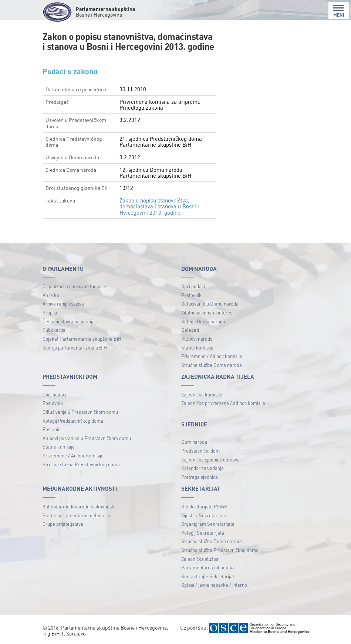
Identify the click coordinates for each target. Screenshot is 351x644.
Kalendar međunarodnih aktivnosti (78, 506)
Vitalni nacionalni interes (207, 312)
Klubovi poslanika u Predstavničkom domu (87, 438)
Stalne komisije (197, 347)
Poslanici (52, 429)
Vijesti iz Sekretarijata (204, 515)
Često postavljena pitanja (69, 321)
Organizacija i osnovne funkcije (74, 286)
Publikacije (54, 330)
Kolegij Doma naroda (203, 321)
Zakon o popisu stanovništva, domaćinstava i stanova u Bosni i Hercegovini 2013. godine (159, 206)
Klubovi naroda (197, 339)
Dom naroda (194, 442)
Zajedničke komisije (202, 394)
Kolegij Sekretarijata (203, 533)
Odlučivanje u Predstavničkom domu (80, 412)
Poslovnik (191, 295)
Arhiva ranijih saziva (63, 304)
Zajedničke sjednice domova (210, 459)
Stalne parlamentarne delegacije (77, 515)
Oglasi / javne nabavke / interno (214, 585)
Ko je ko (51, 295)
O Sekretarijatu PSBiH (204, 506)
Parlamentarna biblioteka (208, 567)
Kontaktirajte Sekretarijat (208, 576)
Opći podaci (193, 286)
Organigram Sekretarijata (208, 524)
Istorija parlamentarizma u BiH (75, 347)
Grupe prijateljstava (63, 524)
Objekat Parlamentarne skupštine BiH (82, 339)
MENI (339, 11)
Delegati (190, 330)
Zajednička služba (200, 559)
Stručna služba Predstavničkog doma (81, 464)
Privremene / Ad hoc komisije (212, 356)
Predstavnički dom (200, 451)
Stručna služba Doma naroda (212, 365)
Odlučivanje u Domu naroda (210, 304)
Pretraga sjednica (200, 477)
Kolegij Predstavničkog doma (73, 421)
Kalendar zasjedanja (202, 468)
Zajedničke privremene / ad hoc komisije (223, 403)
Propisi (50, 312)
